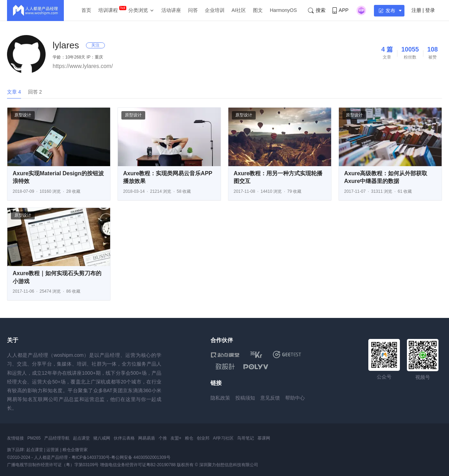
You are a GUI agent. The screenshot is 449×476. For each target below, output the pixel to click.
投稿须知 (245, 398)
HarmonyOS (283, 10)
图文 (258, 10)
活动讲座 (171, 10)
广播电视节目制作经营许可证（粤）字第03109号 (53, 465)
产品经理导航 (57, 438)
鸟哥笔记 (246, 438)
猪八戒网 (102, 438)
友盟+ (176, 438)
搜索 (317, 10)
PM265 (34, 438)
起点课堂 (81, 438)
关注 (95, 45)
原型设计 (23, 115)
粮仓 (189, 438)
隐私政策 (220, 398)
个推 (163, 438)
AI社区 (239, 10)
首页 (86, 10)
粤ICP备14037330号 (91, 457)
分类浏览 (138, 10)
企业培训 (215, 10)
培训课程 (108, 10)
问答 (193, 10)
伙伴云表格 (124, 438)
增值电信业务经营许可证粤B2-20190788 (138, 465)
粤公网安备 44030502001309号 (141, 457)
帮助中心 (295, 398)
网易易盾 (147, 438)
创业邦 (203, 438)
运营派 (53, 450)
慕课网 (264, 438)
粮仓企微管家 (75, 450)
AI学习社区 (223, 438)
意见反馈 (270, 398)
